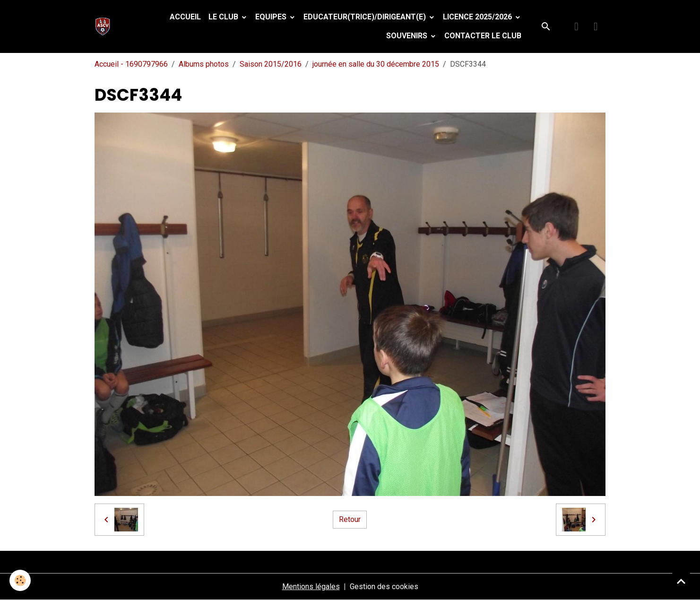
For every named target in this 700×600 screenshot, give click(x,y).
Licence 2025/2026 (478, 17)
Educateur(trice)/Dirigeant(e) (366, 17)
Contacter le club (483, 36)
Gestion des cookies (384, 587)
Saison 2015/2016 (271, 64)
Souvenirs (408, 36)
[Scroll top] (681, 581)
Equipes (272, 17)
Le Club (224, 17)
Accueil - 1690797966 (131, 64)
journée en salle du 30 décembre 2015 (376, 64)
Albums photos (204, 64)
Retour (350, 519)
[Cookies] (20, 580)
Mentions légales (311, 587)
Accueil (185, 17)
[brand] (105, 26)
